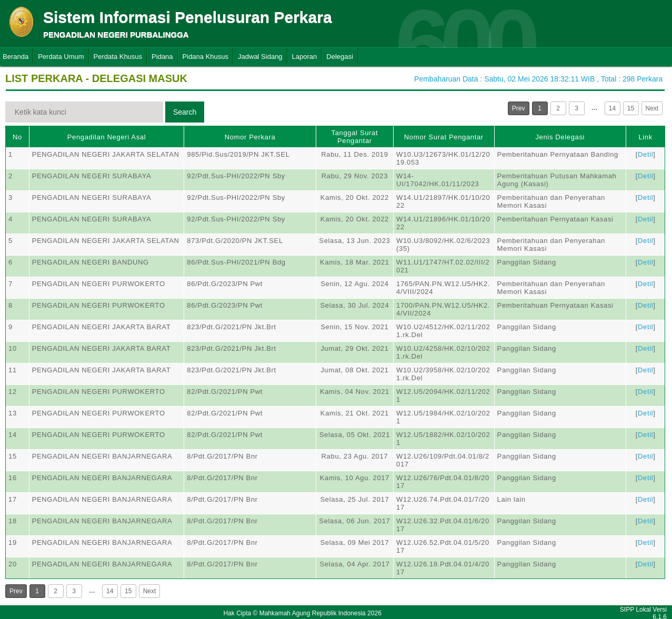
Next (652, 108)
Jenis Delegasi (560, 137)
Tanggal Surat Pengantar (355, 137)
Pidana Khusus (205, 57)
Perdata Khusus (118, 57)
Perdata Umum (61, 57)
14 (612, 108)
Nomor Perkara (250, 137)
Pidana (162, 57)
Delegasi (340, 57)
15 (631, 108)
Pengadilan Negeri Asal (107, 137)
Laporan (305, 57)
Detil (645, 154)
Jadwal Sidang (260, 57)
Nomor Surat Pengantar (444, 137)
